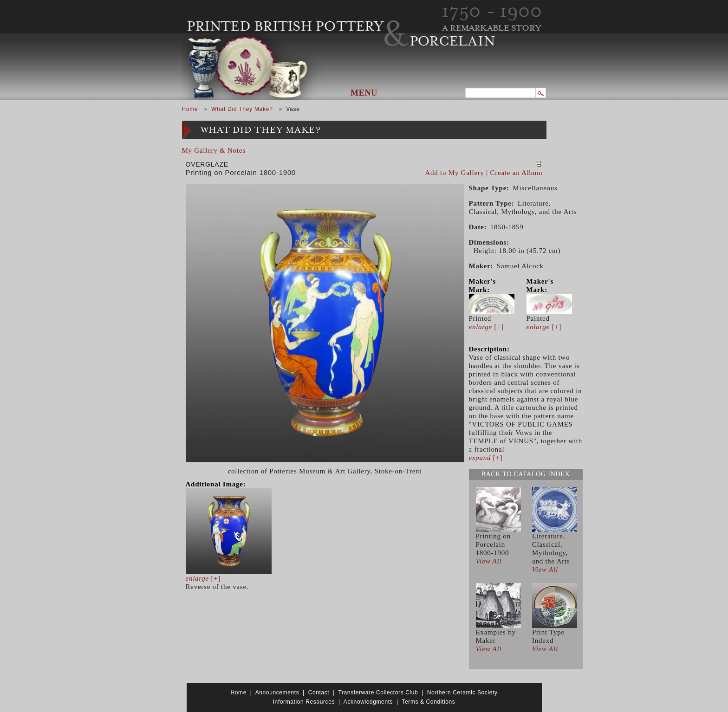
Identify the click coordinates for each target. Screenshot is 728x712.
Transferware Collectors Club (378, 693)
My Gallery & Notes (214, 150)
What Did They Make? (242, 109)
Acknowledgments (368, 702)
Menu (364, 93)
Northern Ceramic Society (462, 693)
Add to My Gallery (455, 173)
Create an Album (517, 173)
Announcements (277, 693)
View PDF (539, 164)
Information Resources (304, 702)
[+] (203, 578)
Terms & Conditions (428, 702)
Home (190, 109)
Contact (319, 693)
